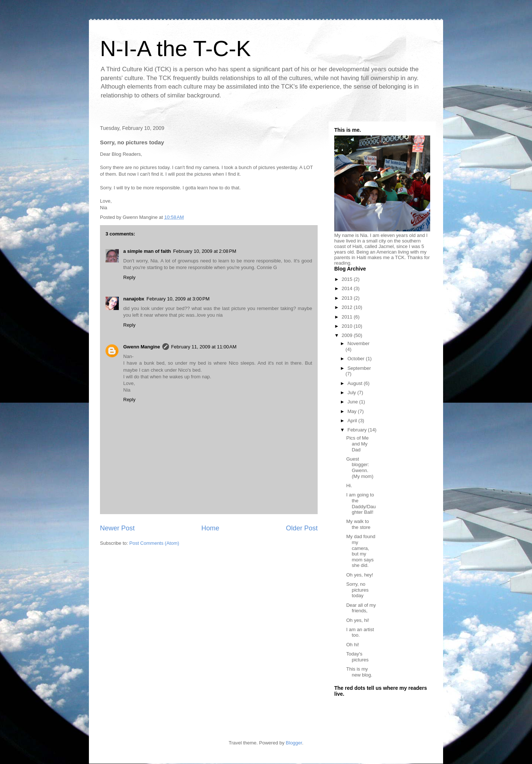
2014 (348, 288)
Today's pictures (357, 657)
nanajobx (134, 299)
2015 (348, 279)
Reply (129, 277)
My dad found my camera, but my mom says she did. (361, 551)
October (357, 359)
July (353, 393)
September (359, 368)
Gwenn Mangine (142, 347)
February (358, 430)
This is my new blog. (359, 672)
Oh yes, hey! (360, 575)
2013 (348, 298)
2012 (348, 307)
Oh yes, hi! (357, 620)
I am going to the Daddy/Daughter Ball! (361, 503)
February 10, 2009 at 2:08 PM (205, 251)
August (356, 383)
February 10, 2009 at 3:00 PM (178, 299)
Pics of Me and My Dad (357, 444)
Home (210, 528)
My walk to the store (358, 524)
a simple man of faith (147, 251)
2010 (348, 326)
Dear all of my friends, (361, 608)
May (353, 411)
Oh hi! (353, 645)
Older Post (302, 528)
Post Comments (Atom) (154, 543)
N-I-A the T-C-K (175, 49)
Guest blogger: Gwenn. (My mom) (360, 468)
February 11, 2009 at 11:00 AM (204, 347)
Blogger (294, 743)
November (359, 343)
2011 (348, 317)
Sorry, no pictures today (357, 590)
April (353, 421)
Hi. (349, 486)
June (353, 402)
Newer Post (117, 528)
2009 (348, 335)
